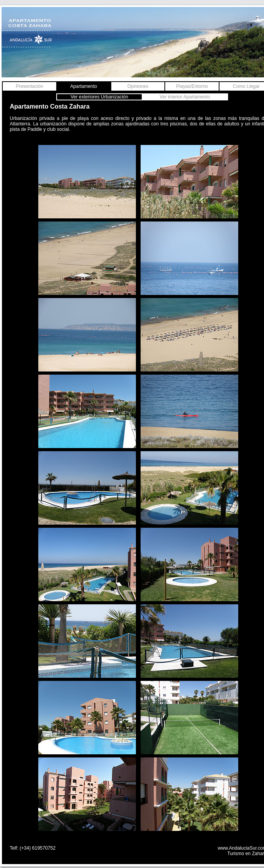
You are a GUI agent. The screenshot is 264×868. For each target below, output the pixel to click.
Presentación (29, 86)
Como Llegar (246, 86)
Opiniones (138, 86)
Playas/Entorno (192, 86)
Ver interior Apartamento (185, 97)
